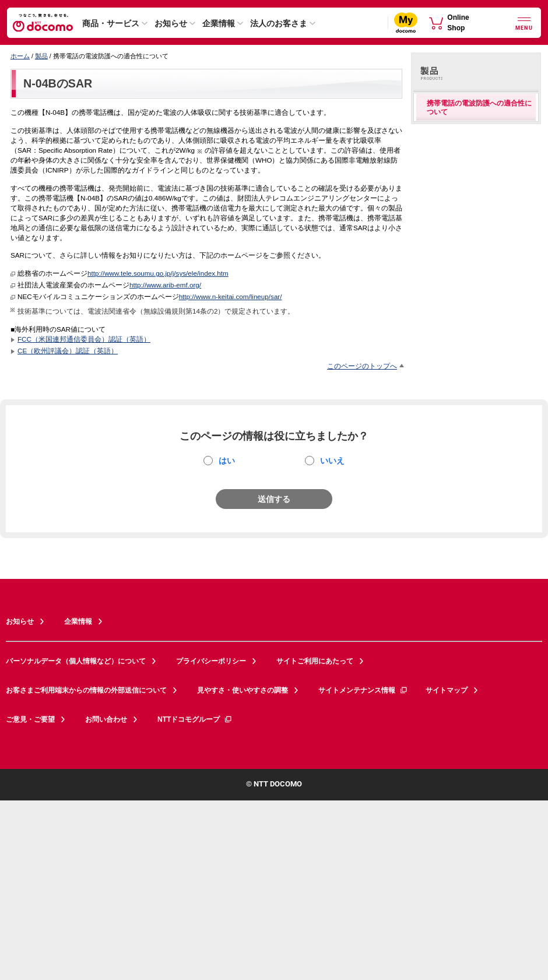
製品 (41, 56)
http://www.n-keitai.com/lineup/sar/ (231, 296)
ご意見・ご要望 (30, 719)
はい (227, 461)
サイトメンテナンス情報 (363, 690)
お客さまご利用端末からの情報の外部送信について (86, 690)
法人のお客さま (279, 23)
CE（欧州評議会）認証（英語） (68, 351)
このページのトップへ (362, 366)
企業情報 (219, 23)
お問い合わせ (106, 719)
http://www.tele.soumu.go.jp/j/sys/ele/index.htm (158, 273)
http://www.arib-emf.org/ (165, 285)
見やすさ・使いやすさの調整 (243, 690)
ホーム (20, 56)
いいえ (332, 461)
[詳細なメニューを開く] (524, 22)
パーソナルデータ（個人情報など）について (76, 661)
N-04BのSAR (58, 83)
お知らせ (171, 23)
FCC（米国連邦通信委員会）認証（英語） (84, 339)
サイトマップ (447, 690)
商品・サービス (111, 23)
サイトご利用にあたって (315, 661)
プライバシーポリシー (211, 661)
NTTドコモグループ (195, 719)
